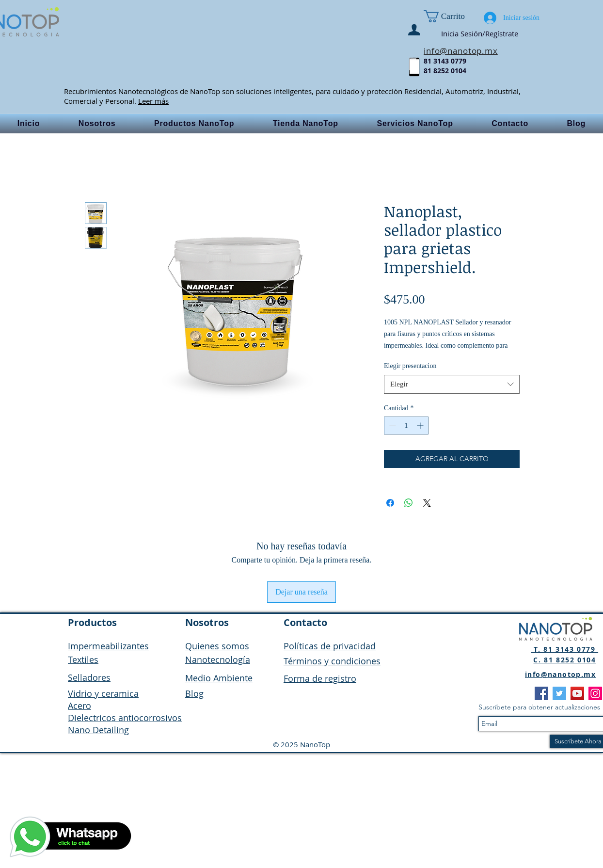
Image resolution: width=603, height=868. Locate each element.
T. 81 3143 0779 (565, 649)
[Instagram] (595, 693)
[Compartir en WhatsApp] (409, 503)
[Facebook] (541, 693)
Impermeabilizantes (108, 646)
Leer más (153, 101)
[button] (456, 16)
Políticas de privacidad (330, 646)
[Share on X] (427, 503)
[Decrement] (391, 426)
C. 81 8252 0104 (564, 660)
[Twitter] (559, 693)
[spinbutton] (406, 426)
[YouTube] (577, 693)
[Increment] (421, 426)
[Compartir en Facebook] (390, 503)
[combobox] (452, 384)
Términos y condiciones (332, 661)
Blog (194, 693)
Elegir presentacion (410, 366)
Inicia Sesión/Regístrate (480, 33)
